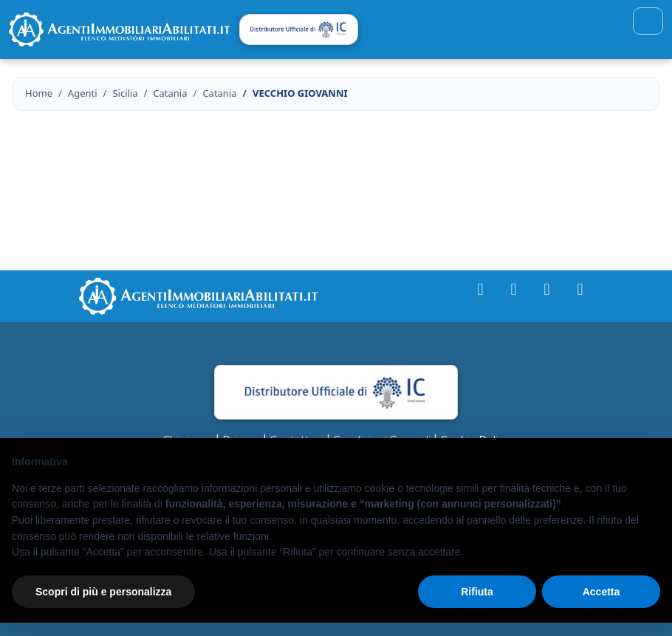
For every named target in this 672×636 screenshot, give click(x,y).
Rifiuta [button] (477, 592)
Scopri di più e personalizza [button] (103, 592)
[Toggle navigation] (648, 21)
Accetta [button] (601, 592)
